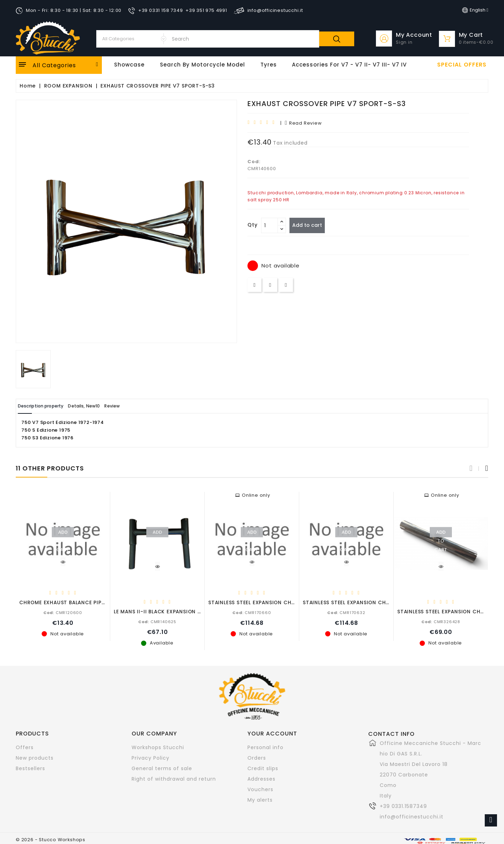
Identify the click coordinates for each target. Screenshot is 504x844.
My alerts (260, 800)
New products (35, 758)
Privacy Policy (150, 758)
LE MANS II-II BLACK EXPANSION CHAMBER (168, 611)
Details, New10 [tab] (104, 406)
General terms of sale (162, 768)
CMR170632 (346, 612)
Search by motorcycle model (202, 65)
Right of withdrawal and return (174, 779)
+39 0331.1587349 (403, 806)
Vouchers (260, 789)
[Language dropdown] (475, 10)
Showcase (129, 65)
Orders (257, 758)
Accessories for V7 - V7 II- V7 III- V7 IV (349, 65)
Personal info (265, 747)
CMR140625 (157, 621)
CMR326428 (441, 621)
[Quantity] (269, 225)
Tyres (269, 65)
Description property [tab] (48, 406)
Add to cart (310, 225)
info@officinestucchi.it (412, 816)
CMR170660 (252, 612)
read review (303, 123)
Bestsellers (30, 768)
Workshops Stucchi (158, 747)
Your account (272, 733)
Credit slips (263, 768)
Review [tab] (143, 406)
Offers (25, 747)
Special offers (462, 65)
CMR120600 (63, 612)
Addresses (261, 779)
